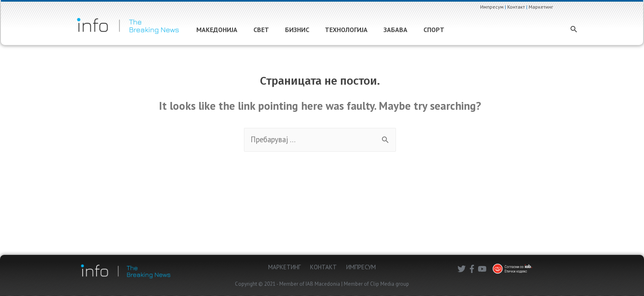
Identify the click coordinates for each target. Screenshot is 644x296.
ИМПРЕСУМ (361, 267)
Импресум (499, 7)
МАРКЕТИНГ (284, 267)
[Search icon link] (558, 31)
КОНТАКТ (323, 267)
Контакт (523, 7)
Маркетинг (548, 7)
